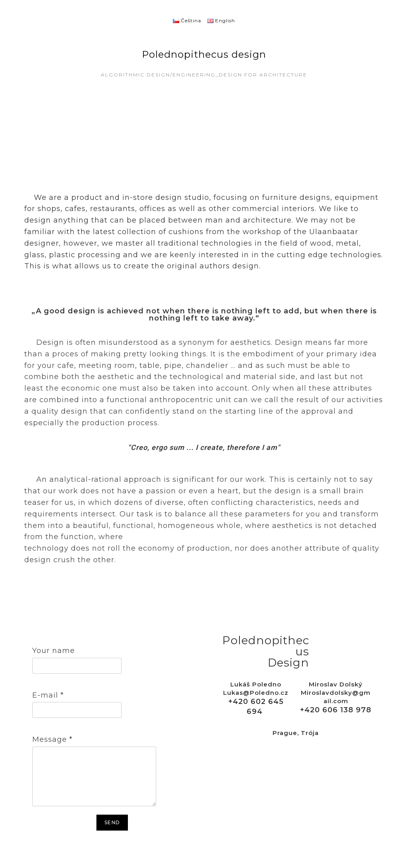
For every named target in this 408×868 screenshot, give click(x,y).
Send (112, 822)
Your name (54, 651)
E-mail (48, 695)
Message (52, 739)
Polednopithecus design (204, 54)
